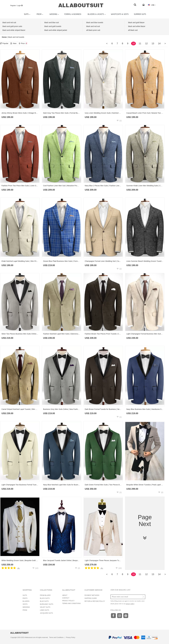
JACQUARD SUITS (46, 613)
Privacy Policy (71, 637)
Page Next (145, 527)
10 (133, 44)
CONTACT (66, 598)
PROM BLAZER (45, 595)
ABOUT (65, 595)
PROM (25, 610)
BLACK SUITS (45, 598)
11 (140, 44)
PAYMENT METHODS (92, 595)
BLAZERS (26, 601)
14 (159, 44)
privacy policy (130, 604)
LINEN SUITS (45, 610)
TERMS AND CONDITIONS (71, 603)
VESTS (25, 604)
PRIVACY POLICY (68, 601)
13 (153, 44)
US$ (152, 5)
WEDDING (26, 607)
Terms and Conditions (56, 637)
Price (24, 43)
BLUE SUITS (44, 601)
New (15, 43)
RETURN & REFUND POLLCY (95, 601)
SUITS (25, 595)
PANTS (25, 598)
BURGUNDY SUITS (47, 604)
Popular (5, 43)
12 (146, 44)
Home (5, 37)
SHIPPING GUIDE (91, 598)
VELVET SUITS (45, 607)
